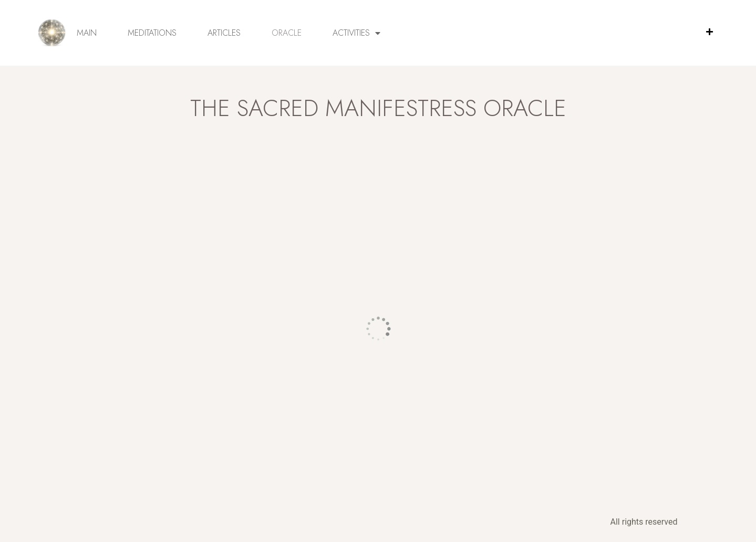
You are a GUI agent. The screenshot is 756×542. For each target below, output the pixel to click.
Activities (356, 33)
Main (87, 33)
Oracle (287, 33)
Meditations (152, 33)
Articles (224, 33)
